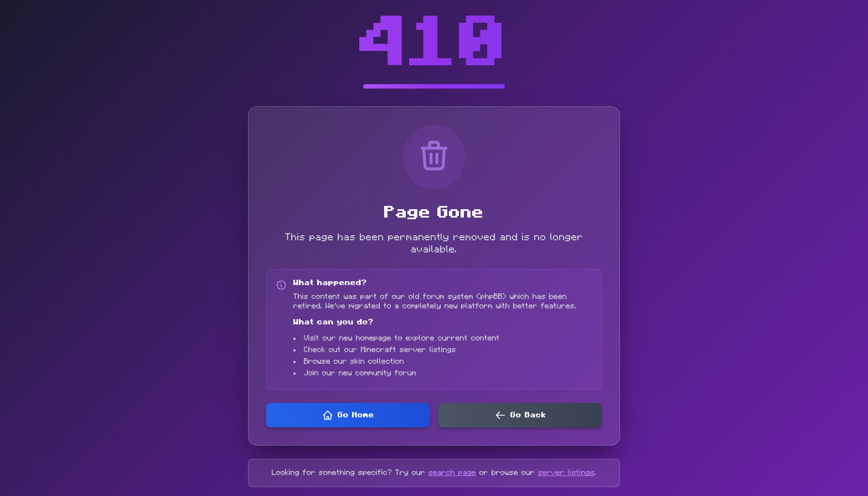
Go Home (348, 415)
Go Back (520, 415)
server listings (566, 473)
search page (452, 473)
